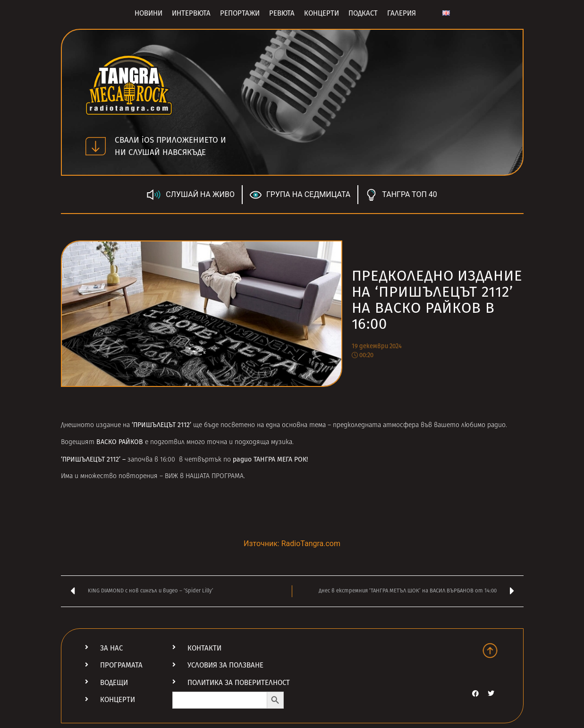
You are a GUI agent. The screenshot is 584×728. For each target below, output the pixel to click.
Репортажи (240, 13)
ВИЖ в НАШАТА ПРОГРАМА (204, 476)
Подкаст (363, 13)
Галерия (402, 13)
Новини (148, 13)
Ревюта (282, 13)
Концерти (322, 13)
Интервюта (191, 13)
